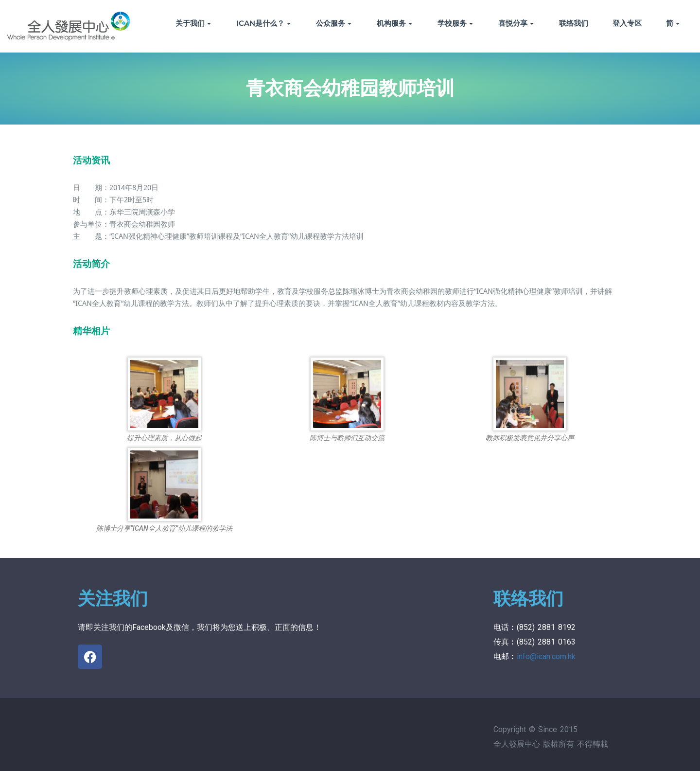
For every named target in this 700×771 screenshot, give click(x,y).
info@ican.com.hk (546, 656)
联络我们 (574, 23)
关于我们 (193, 23)
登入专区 (627, 23)
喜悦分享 (516, 23)
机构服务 (394, 23)
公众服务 (334, 23)
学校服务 (455, 23)
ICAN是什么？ (263, 23)
